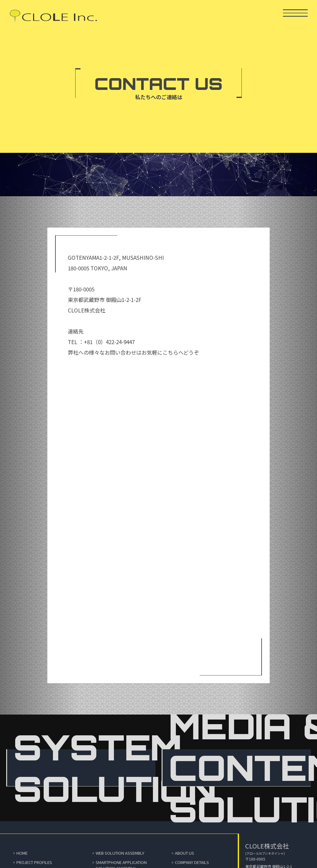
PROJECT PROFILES (34, 862)
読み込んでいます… (158, 511)
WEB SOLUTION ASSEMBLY (120, 853)
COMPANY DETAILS (192, 862)
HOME (22, 853)
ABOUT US (185, 853)
